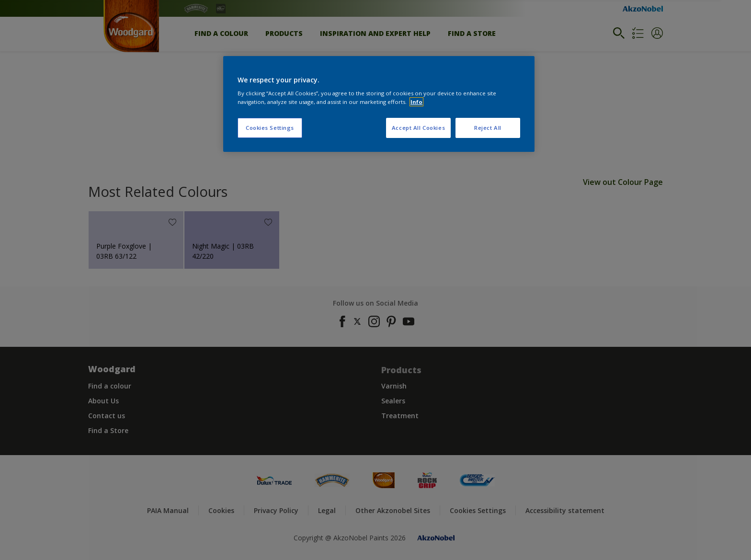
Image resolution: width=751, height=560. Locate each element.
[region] (379, 104)
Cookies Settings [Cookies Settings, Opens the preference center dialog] (270, 128)
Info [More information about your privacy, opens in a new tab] (416, 102)
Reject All (488, 128)
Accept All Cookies (418, 128)
